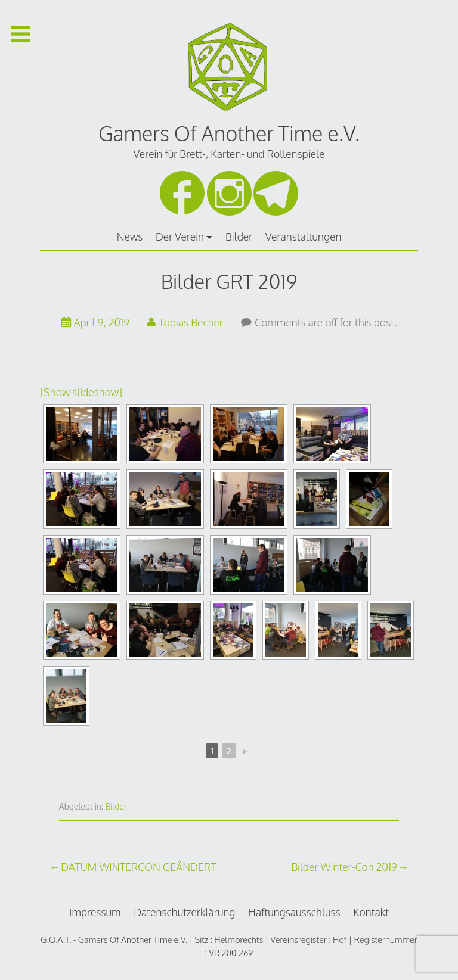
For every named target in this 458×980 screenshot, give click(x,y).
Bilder (239, 237)
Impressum (95, 912)
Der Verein (180, 237)
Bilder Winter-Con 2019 (344, 867)
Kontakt (371, 912)
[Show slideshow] (81, 392)
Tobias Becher (185, 322)
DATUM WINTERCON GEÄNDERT (138, 867)
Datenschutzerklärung (184, 912)
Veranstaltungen (303, 237)
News (130, 237)
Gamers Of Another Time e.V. (229, 133)
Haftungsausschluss (294, 912)
